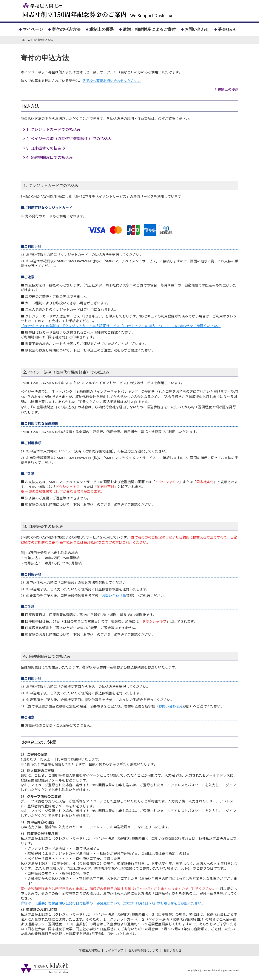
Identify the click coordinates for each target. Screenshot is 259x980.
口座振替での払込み (46, 148)
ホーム (26, 40)
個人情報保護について (143, 950)
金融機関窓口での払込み (50, 157)
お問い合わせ (197, 29)
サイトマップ (114, 950)
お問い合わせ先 (114, 595)
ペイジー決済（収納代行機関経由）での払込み (69, 139)
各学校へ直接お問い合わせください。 (112, 81)
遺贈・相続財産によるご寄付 (149, 29)
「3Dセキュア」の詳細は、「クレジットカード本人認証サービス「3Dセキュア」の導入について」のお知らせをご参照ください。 (121, 326)
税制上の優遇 (102, 29)
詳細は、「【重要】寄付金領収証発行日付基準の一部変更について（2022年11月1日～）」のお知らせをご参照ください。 (113, 903)
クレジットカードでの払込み (53, 129)
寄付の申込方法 (66, 29)
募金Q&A (227, 29)
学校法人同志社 (89, 950)
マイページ (33, 29)
